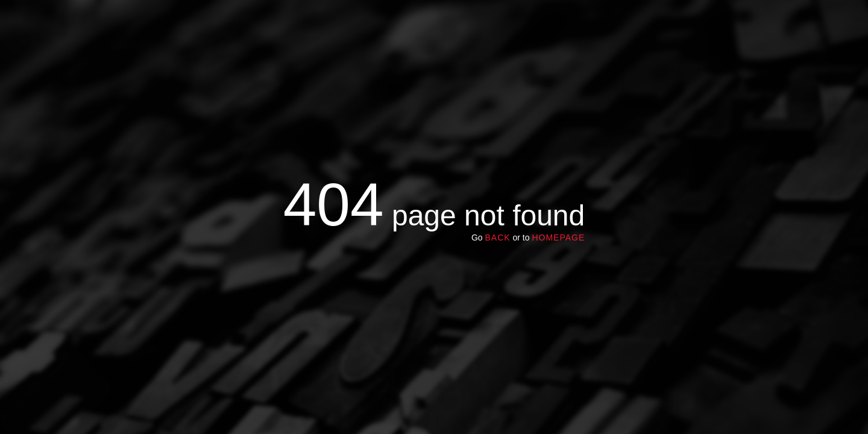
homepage (558, 237)
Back (497, 237)
